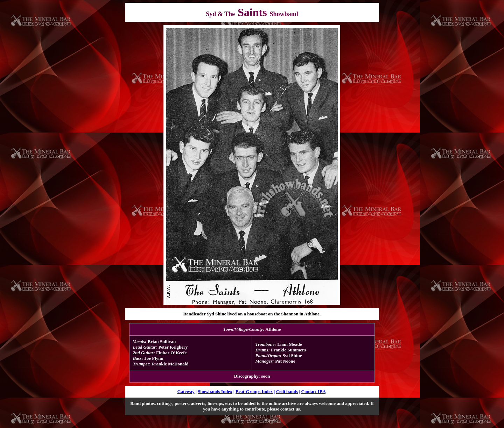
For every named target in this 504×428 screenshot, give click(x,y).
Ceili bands (287, 391)
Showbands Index (215, 391)
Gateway (186, 391)
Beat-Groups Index (254, 391)
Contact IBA (314, 391)
